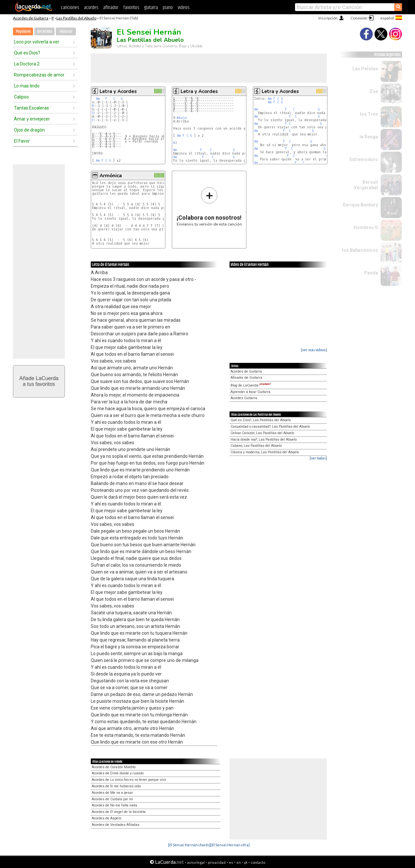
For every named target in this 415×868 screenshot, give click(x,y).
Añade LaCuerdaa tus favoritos (39, 381)
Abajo (182, 118)
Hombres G (366, 227)
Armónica (111, 176)
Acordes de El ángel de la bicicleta (119, 812)
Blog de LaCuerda (251, 385)
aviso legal (196, 862)
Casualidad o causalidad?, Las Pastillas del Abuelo (270, 427)
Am (98, 99)
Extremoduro (364, 159)
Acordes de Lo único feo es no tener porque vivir (129, 780)
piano (168, 8)
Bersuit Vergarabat (366, 185)
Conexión (359, 18)
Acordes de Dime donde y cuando (118, 773)
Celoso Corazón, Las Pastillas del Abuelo (262, 433)
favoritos (131, 8)
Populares (23, 32)
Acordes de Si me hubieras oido (116, 786)
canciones (70, 8)
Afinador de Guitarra (246, 378)
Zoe (374, 91)
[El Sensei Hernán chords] (189, 845)
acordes (91, 8)
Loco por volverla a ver (37, 42)
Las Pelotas (365, 69)
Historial (66, 32)
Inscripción (328, 18)
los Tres (369, 114)
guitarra (151, 8)
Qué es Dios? (27, 53)
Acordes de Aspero (107, 818)
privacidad (217, 862)
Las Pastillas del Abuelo (76, 18)
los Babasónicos (360, 250)
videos (184, 8)
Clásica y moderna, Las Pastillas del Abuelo (265, 452)
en (239, 862)
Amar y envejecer (32, 119)
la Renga (369, 137)
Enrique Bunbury (361, 205)
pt (246, 862)
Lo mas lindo (27, 86)
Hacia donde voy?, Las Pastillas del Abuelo (264, 440)
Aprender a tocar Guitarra (250, 392)
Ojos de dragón (29, 130)
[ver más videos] (314, 350)
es (231, 862)
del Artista (44, 32)
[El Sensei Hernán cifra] (230, 845)
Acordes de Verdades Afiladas (116, 825)
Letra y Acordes (118, 91)
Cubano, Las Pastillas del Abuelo (256, 446)
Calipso (21, 97)
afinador (111, 8)
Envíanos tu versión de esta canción (209, 207)
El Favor (22, 141)
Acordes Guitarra (244, 398)
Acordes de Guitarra (31, 18)
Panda (371, 273)
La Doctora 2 (27, 64)
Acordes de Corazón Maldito (114, 767)
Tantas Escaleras (31, 108)
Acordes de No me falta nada (114, 805)
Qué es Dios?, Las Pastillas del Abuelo (261, 420)
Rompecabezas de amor (39, 75)
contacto (258, 862)
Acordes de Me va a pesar (112, 793)
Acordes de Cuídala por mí (112, 799)
